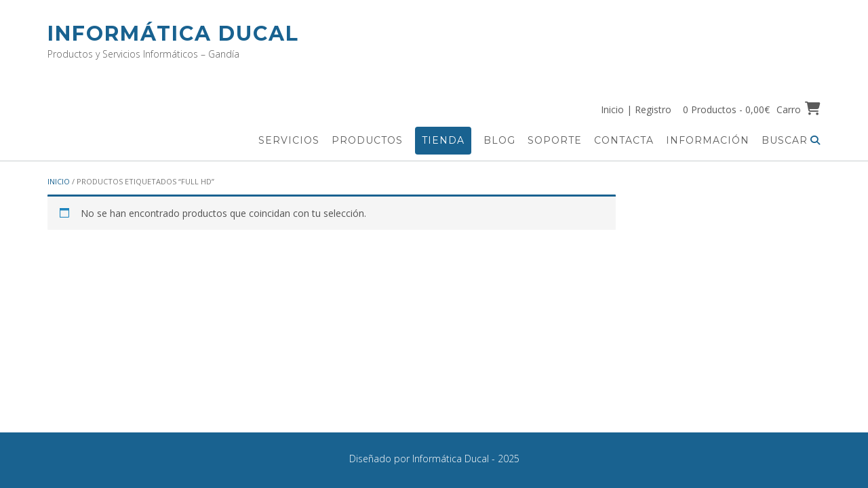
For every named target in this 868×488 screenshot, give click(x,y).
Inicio (59, 181)
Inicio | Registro (636, 109)
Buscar (791, 140)
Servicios (289, 140)
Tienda (443, 140)
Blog (499, 140)
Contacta (624, 140)
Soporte (555, 140)
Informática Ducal (173, 34)
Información (708, 140)
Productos (367, 140)
